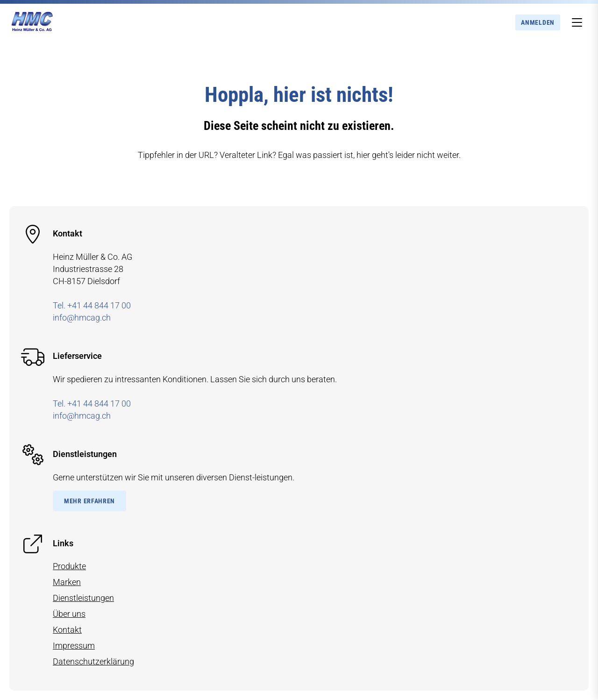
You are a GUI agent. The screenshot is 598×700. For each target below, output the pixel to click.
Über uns (69, 614)
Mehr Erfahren (89, 501)
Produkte (69, 566)
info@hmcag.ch (82, 318)
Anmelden (538, 22)
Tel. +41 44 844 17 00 (92, 305)
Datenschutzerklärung (93, 661)
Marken (67, 582)
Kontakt (67, 630)
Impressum (74, 646)
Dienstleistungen (83, 598)
